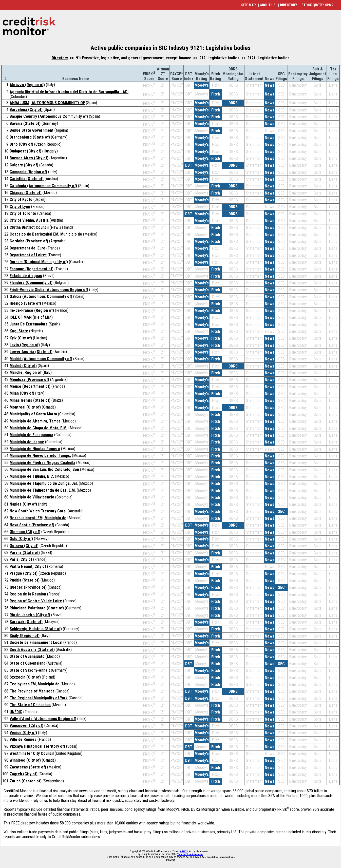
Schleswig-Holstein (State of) (36, 629)
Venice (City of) (23, 733)
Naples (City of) (23, 504)
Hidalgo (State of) (25, 303)
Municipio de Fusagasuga (31, 435)
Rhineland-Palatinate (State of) (37, 608)
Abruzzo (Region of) (27, 85)
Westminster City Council (32, 753)
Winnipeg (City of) (25, 760)
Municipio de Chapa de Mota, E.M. (39, 428)
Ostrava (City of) (24, 546)
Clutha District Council (29, 227)
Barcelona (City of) (26, 110)
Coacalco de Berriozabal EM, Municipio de (46, 234)
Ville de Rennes (23, 739)
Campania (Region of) (28, 172)
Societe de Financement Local (36, 642)
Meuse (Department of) (30, 386)
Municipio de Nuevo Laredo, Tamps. (40, 456)
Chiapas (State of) (26, 193)
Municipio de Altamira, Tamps (35, 421)
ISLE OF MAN (21, 317)
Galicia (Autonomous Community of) (41, 296)
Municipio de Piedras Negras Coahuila (42, 463)
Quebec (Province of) (28, 587)
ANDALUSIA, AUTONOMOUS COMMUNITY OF (47, 103)
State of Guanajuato (27, 656)
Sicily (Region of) (25, 636)
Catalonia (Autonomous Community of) (43, 186)
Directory (60, 58)
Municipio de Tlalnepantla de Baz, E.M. (43, 490)
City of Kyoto (21, 199)
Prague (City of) (24, 573)
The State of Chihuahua (30, 705)
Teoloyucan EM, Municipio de (35, 684)
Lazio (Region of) (25, 345)
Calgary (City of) (24, 165)
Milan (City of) (22, 393)
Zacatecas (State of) (28, 767)
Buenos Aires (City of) (29, 158)
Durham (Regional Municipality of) (39, 262)
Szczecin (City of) (25, 677)
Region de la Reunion (28, 594)
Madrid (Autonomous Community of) (41, 359)
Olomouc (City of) (25, 532)
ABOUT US (268, 5)
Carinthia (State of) (27, 179)
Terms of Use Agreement (190, 854)
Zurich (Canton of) (26, 781)
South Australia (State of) (32, 650)
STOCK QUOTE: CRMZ (318, 5)
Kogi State (19, 331)
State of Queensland (27, 663)
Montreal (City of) (25, 407)
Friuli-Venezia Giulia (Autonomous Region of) (49, 290)
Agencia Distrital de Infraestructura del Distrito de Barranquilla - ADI (69, 92)
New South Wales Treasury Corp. (38, 511)
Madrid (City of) (23, 366)
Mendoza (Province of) (29, 380)
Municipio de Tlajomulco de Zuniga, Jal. (44, 483)
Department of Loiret (28, 255)
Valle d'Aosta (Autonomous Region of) (43, 719)
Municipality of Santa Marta (33, 414)
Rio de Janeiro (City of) (30, 615)
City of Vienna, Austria (29, 220)
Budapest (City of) (25, 151)
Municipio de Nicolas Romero (35, 449)
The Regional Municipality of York (39, 698)
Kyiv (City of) (21, 338)
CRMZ (183, 852)
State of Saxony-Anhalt (30, 670)
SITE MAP (248, 5)
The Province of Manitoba (32, 691)
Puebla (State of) (25, 580)
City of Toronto (23, 213)
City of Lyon (20, 207)
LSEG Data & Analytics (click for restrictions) (212, 857)
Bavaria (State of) (25, 123)
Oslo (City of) (21, 539)
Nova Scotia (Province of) (32, 525)
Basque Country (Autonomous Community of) (49, 116)
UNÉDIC (16, 712)
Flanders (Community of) (31, 283)
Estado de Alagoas (26, 276)
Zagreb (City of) (24, 774)
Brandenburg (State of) (30, 137)
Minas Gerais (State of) (30, 400)
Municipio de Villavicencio (32, 497)
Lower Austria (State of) (31, 352)
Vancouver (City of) (26, 726)
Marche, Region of (26, 372)
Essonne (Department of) (32, 269)
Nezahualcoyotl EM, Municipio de (38, 518)
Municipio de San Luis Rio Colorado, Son (44, 469)
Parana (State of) (25, 553)
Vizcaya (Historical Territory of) (37, 746)
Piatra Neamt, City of (28, 566)
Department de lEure (27, 248)
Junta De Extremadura (29, 324)
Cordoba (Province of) (29, 241)
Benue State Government (32, 130)
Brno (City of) (21, 144)
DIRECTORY (289, 5)
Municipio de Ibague (27, 442)
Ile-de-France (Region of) (32, 310)
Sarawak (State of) (26, 622)
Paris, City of (21, 559)
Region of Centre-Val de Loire (36, 601)
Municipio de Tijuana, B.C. (32, 476)
